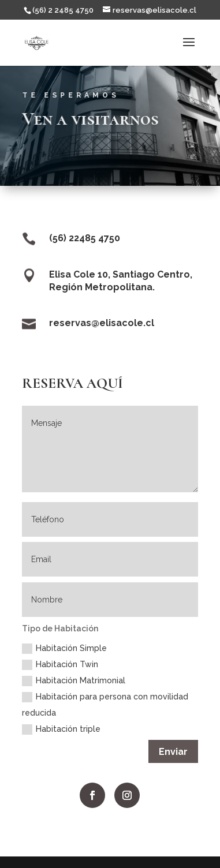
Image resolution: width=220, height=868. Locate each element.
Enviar (173, 752)
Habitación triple (61, 729)
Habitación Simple (64, 649)
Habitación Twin (60, 665)
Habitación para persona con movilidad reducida (105, 705)
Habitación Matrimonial (74, 681)
